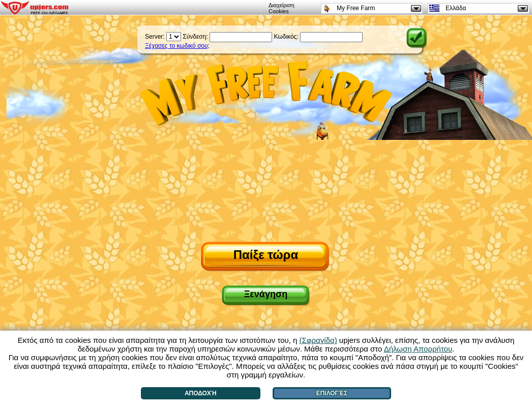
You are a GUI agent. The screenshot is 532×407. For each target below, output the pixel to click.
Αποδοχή (201, 393)
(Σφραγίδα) (318, 340)
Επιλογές (332, 393)
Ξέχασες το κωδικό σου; (177, 46)
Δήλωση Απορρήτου (418, 349)
